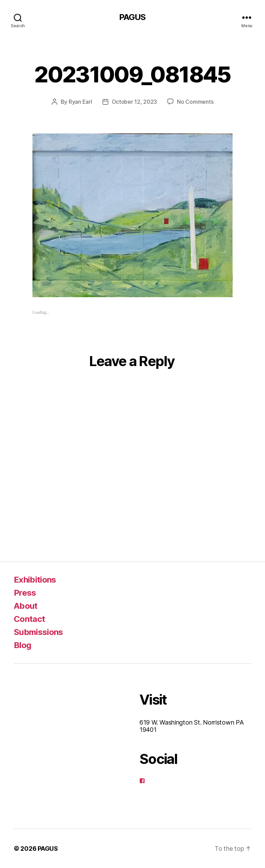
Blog (22, 645)
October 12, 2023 (135, 102)
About (26, 606)
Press (25, 593)
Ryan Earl (80, 102)
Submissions (38, 632)
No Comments (195, 102)
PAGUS (132, 17)
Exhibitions (35, 580)
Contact (29, 619)
